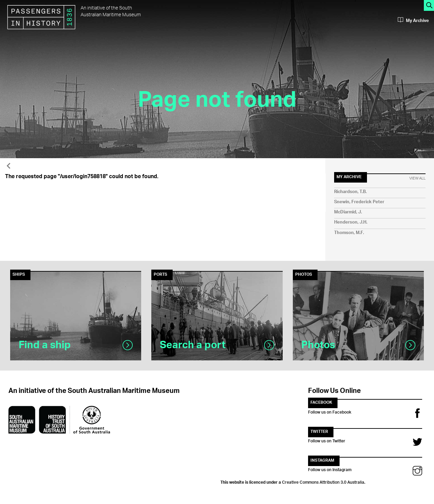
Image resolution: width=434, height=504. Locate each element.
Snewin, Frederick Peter (359, 202)
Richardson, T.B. (350, 192)
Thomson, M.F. (349, 233)
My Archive (413, 21)
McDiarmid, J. (348, 212)
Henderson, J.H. (351, 222)
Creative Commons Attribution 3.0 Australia (323, 481)
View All (417, 178)
